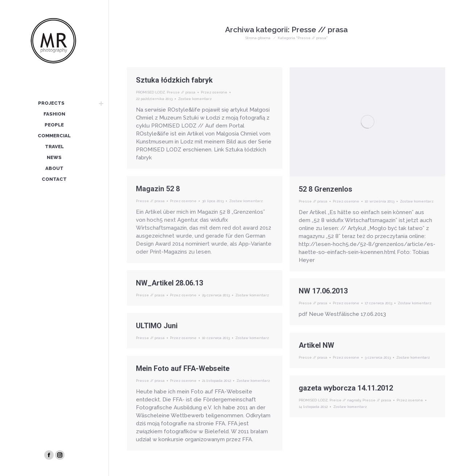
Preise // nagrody (345, 400)
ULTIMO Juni (157, 326)
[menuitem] (51, 104)
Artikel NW (316, 345)
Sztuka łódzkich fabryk (174, 80)
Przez (214, 92)
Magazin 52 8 (158, 189)
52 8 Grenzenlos (326, 189)
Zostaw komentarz (195, 99)
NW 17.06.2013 (323, 291)
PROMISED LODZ (150, 92)
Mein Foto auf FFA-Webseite (183, 368)
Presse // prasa (181, 92)
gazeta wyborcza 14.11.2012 (346, 388)
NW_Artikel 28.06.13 (169, 283)
